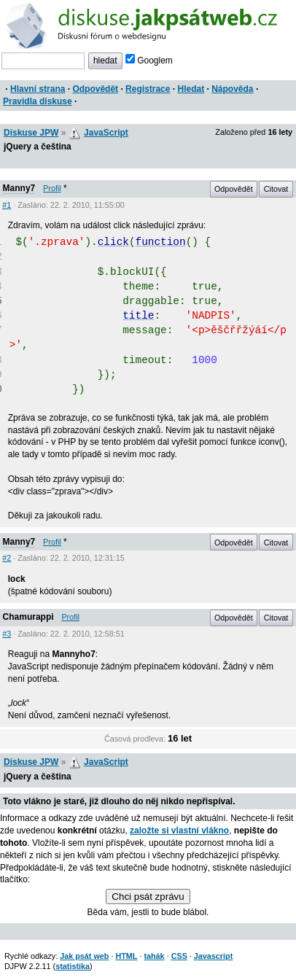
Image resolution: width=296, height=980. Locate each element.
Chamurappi (28, 617)
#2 (7, 558)
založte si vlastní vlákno (179, 831)
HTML (126, 956)
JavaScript (106, 133)
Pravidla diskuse (38, 101)
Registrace (148, 89)
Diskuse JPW (31, 133)
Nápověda (232, 89)
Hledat (191, 89)
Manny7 (19, 188)
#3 (7, 634)
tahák (154, 956)
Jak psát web (84, 956)
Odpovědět (95, 89)
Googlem (149, 61)
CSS (179, 956)
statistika (73, 966)
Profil (52, 188)
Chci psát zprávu (148, 897)
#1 (7, 205)
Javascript (213, 956)
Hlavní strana (38, 89)
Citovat (276, 189)
